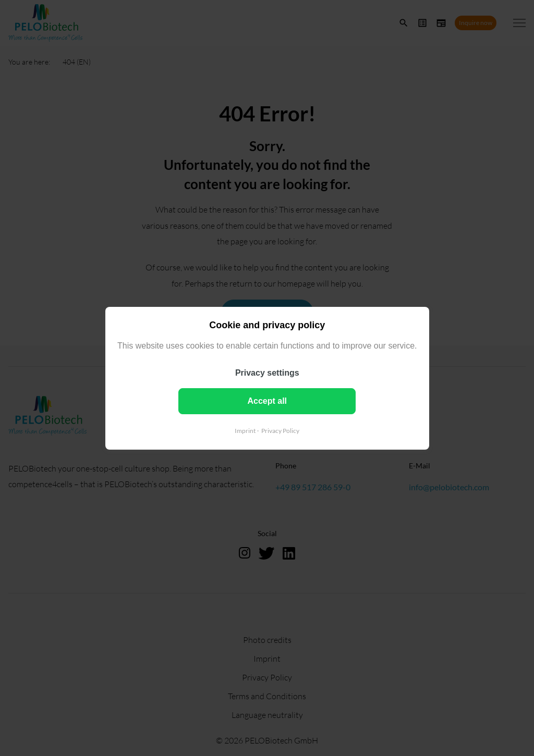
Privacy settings (267, 372)
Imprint (245, 430)
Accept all (267, 400)
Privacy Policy (280, 430)
